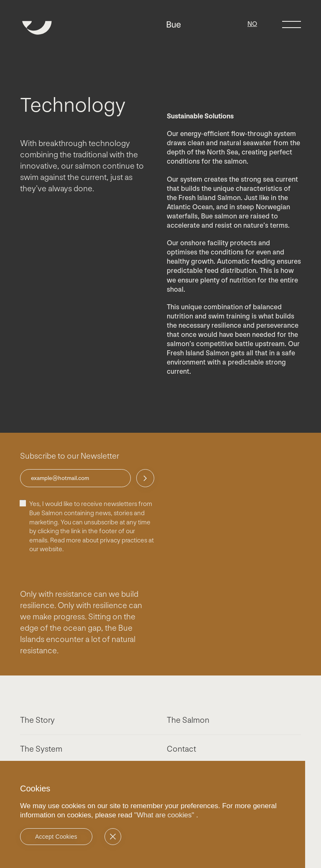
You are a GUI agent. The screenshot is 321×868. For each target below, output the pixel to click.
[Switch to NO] (252, 24)
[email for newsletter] (75, 478)
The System (41, 749)
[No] (113, 837)
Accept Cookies (56, 837)
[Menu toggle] (292, 24)
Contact (181, 749)
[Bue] (174, 25)
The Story (37, 720)
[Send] (145, 478)
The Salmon (188, 720)
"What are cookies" (164, 815)
